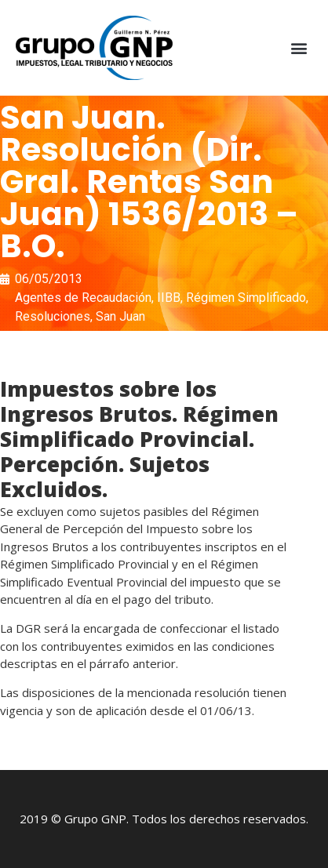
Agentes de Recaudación (83, 298)
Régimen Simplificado (246, 298)
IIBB (169, 298)
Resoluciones (53, 316)
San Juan (120, 316)
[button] (299, 48)
